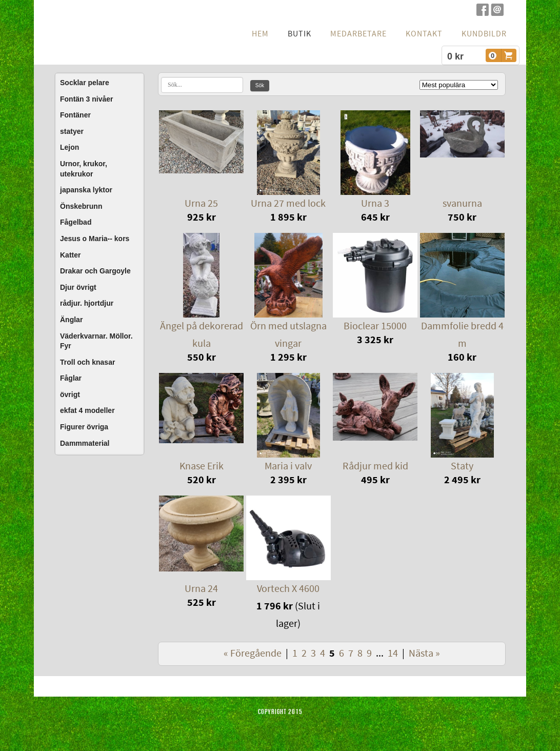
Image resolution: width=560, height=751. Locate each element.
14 (393, 654)
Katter (70, 255)
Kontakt (424, 34)
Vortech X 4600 (288, 589)
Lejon (69, 147)
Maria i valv (288, 466)
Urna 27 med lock (288, 204)
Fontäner (75, 115)
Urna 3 (375, 204)
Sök (260, 85)
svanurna (462, 204)
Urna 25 (201, 204)
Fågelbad (76, 222)
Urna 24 (201, 589)
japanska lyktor (86, 190)
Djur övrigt (78, 287)
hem (260, 34)
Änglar (71, 320)
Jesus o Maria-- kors (95, 239)
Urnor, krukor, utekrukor (84, 169)
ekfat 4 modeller (87, 410)
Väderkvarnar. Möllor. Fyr (96, 341)
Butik (299, 34)
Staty (462, 466)
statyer (72, 131)
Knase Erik (202, 466)
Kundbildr (484, 34)
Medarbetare (358, 34)
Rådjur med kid (375, 466)
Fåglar (71, 378)
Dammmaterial (85, 443)
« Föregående (253, 654)
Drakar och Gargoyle (95, 271)
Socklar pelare (85, 83)
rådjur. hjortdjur (87, 303)
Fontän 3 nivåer (86, 99)
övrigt (70, 394)
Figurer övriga (84, 427)
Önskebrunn (81, 206)
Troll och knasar (87, 362)
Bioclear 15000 (375, 326)
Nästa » (424, 654)
